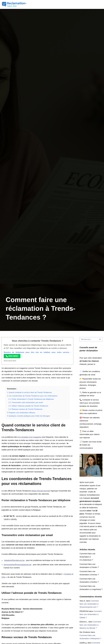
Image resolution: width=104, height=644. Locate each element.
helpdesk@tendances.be (14, 561)
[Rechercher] (89, 339)
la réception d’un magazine (30, 437)
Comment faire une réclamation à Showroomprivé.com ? (89, 611)
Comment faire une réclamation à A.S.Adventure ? (87, 561)
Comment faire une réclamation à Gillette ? (91, 622)
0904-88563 (12, 356)
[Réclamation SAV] (15, 4)
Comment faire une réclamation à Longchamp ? (90, 593)
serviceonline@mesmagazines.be (18, 565)
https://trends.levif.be (41, 491)
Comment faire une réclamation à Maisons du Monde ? (90, 632)
